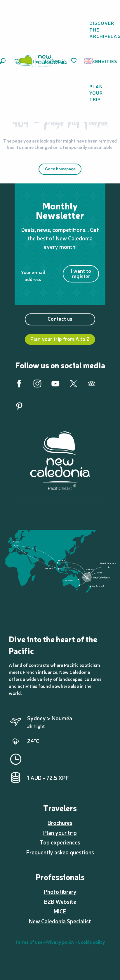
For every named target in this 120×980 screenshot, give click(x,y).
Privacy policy (60, 942)
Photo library (60, 891)
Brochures (60, 823)
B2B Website (60, 901)
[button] (3, 61)
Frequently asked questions (60, 852)
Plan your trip (60, 832)
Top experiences (60, 842)
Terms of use (29, 942)
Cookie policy (91, 942)
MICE (60, 911)
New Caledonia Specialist (60, 921)
